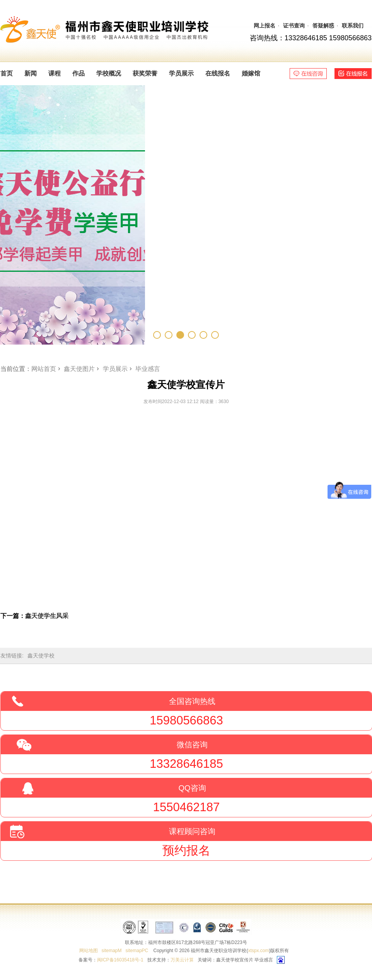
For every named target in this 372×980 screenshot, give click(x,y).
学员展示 (115, 369)
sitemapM (112, 951)
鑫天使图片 (79, 369)
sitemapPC (137, 951)
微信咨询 (192, 745)
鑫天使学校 (41, 656)
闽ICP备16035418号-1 (120, 960)
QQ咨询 (192, 788)
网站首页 (44, 369)
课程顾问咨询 (192, 831)
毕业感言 (148, 369)
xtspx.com (258, 951)
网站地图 (89, 951)
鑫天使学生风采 (47, 616)
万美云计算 (182, 960)
